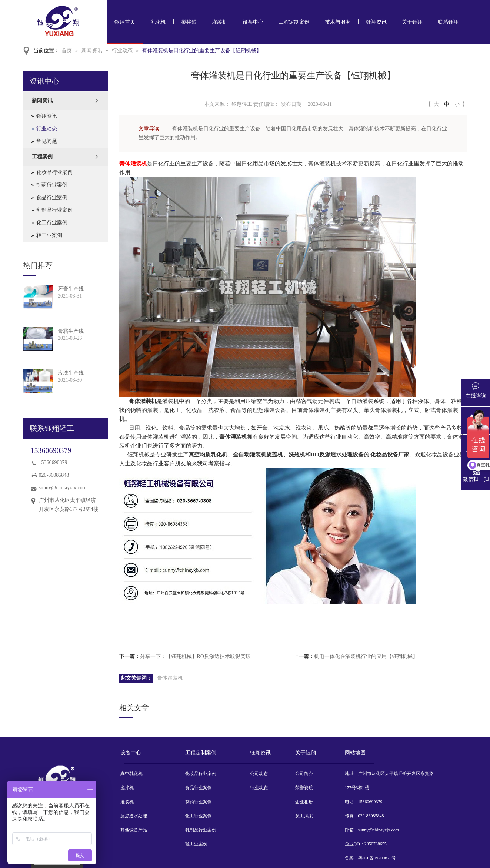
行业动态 (122, 51)
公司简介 (304, 774)
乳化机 (158, 22)
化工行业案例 (52, 223)
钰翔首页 (125, 22)
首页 (67, 51)
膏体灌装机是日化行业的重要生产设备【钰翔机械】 (202, 51)
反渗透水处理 (134, 816)
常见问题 (47, 141)
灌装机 (220, 22)
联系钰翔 (448, 22)
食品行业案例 (52, 197)
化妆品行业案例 (54, 172)
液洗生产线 (71, 373)
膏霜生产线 (71, 331)
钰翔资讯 (376, 22)
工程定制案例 (294, 22)
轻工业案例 (49, 235)
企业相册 (304, 802)
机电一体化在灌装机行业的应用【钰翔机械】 (366, 656)
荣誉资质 (304, 788)
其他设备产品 (134, 830)
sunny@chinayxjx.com (63, 488)
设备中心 (253, 22)
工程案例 (42, 157)
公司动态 (259, 774)
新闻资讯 (92, 51)
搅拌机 (127, 788)
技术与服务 (338, 22)
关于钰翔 (412, 22)
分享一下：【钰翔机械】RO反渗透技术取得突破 (195, 656)
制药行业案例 (52, 185)
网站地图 (355, 753)
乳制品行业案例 (54, 210)
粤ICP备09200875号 (377, 858)
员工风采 (304, 816)
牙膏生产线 (71, 289)
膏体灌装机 (133, 164)
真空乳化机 (131, 774)
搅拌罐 (189, 22)
